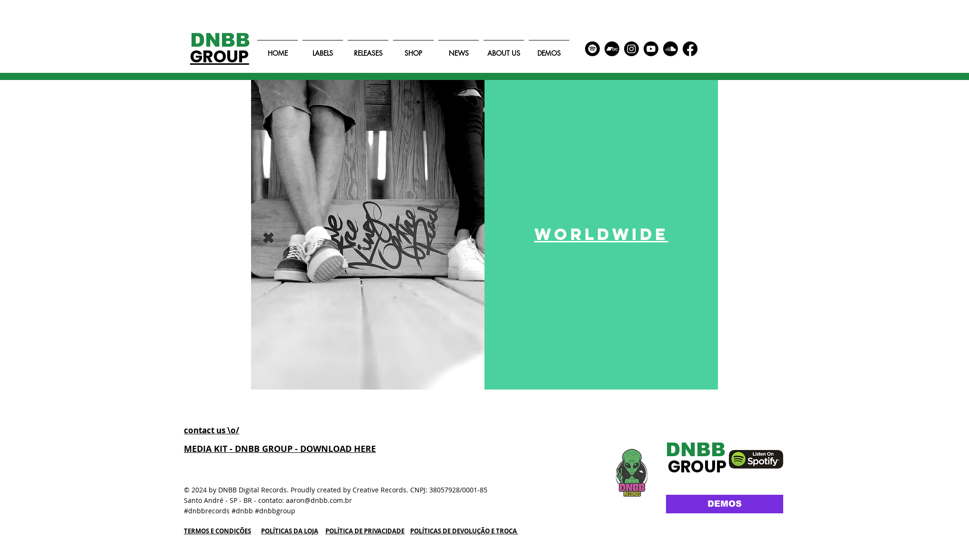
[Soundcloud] (671, 49)
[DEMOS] (725, 504)
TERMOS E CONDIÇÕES (217, 531)
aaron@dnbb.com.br (319, 500)
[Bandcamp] (612, 49)
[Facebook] (690, 49)
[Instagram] (631, 49)
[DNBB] (227, 40)
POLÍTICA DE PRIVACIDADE (365, 531)
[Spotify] (592, 49)
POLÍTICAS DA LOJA (290, 531)
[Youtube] (651, 49)
